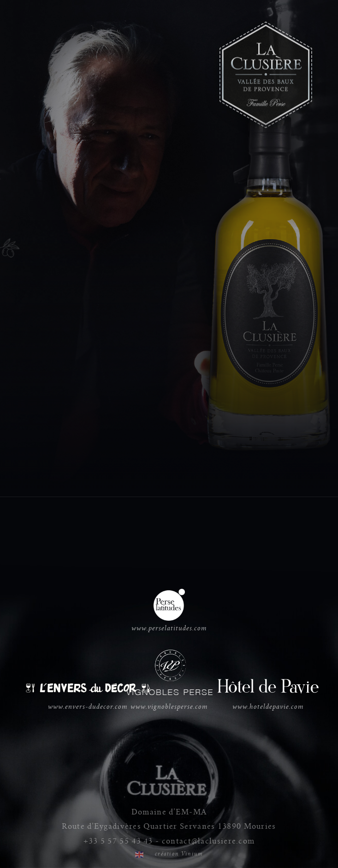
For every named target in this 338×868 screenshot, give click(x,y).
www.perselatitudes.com (169, 611)
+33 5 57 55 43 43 (118, 841)
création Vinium (179, 854)
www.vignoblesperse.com (169, 680)
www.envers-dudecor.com (88, 695)
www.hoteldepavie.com (268, 693)
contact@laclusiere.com (208, 841)
